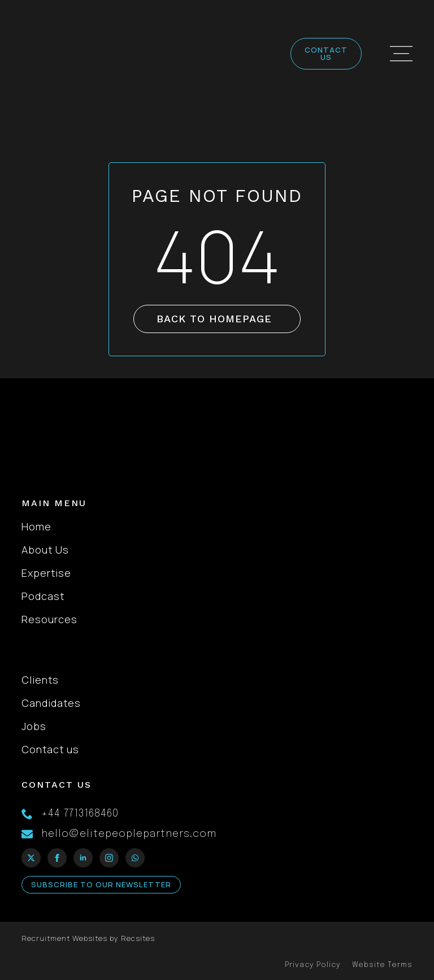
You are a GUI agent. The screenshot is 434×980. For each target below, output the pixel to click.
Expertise (46, 573)
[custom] (135, 858)
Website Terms (382, 965)
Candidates (51, 703)
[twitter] (31, 858)
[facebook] (57, 858)
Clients (40, 680)
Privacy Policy (313, 965)
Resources (49, 619)
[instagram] (109, 858)
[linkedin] (83, 858)
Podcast (43, 596)
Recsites (138, 938)
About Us (45, 550)
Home (36, 526)
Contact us (50, 749)
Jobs (34, 726)
